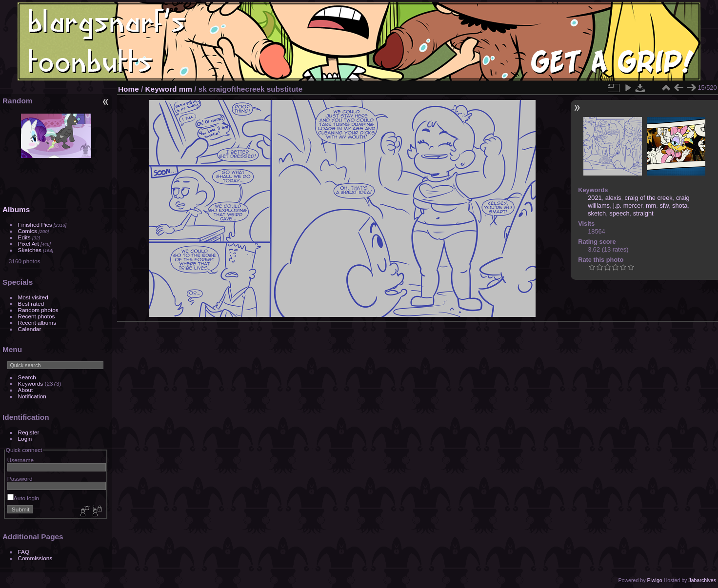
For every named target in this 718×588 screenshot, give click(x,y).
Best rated (31, 304)
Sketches (30, 250)
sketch (597, 213)
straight (643, 213)
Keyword (161, 89)
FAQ (24, 552)
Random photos (38, 310)
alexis (613, 198)
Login (25, 439)
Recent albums (37, 323)
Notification (32, 396)
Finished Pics (35, 225)
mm (186, 89)
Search (27, 377)
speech (619, 213)
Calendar (30, 329)
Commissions (35, 558)
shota (680, 206)
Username (20, 460)
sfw (664, 206)
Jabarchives (702, 580)
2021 (595, 198)
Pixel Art (29, 244)
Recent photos (37, 316)
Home (129, 89)
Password (20, 479)
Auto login (23, 498)
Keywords (31, 383)
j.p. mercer (628, 206)
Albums (16, 209)
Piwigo (654, 580)
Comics (28, 231)
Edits (24, 237)
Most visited (33, 297)
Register (29, 432)
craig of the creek (649, 198)
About (26, 390)
